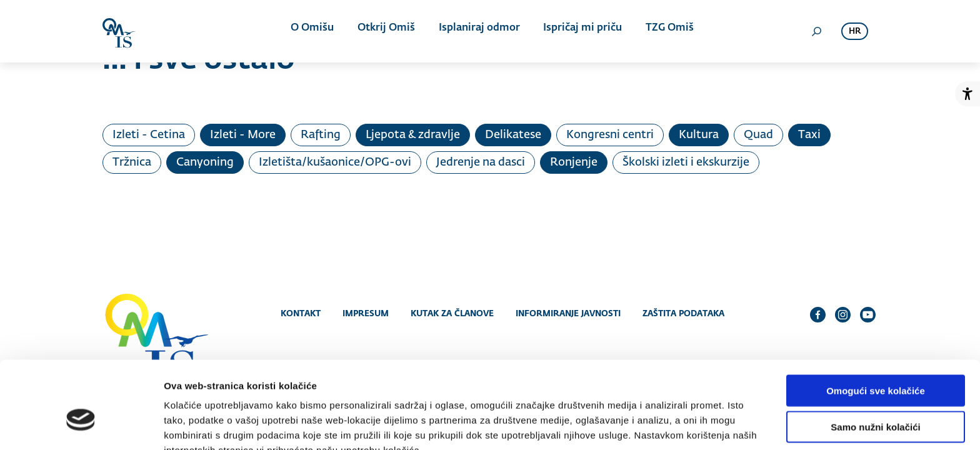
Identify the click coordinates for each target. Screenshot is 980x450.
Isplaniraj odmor (477, 31)
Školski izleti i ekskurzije (686, 162)
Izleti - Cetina (149, 135)
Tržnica (132, 162)
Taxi (809, 135)
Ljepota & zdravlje (413, 135)
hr (855, 32)
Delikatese (513, 135)
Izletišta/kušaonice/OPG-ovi (335, 162)
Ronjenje (574, 162)
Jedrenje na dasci (481, 162)
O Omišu (315, 31)
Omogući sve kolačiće (876, 325)
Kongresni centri (610, 135)
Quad (758, 135)
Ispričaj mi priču (578, 31)
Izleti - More (243, 135)
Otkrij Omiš (386, 31)
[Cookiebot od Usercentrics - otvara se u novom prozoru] (81, 426)
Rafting (321, 135)
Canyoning (205, 162)
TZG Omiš (663, 31)
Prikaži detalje (647, 425)
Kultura (699, 135)
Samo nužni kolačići (875, 362)
